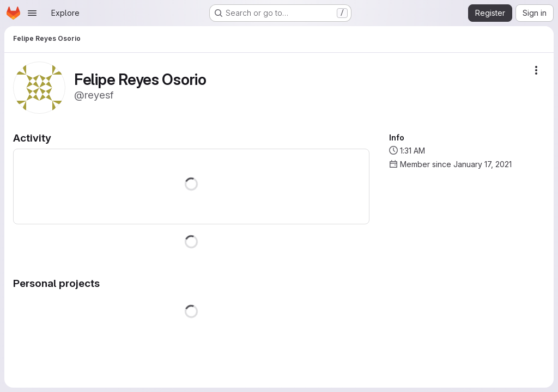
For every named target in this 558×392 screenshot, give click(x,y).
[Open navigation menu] (32, 13)
